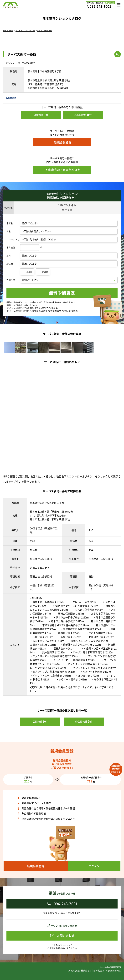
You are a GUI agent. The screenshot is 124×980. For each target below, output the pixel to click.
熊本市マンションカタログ (25, 31)
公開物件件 (41, 115)
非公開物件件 (83, 115)
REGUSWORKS (115, 967)
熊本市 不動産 (8, 31)
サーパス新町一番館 (44, 31)
